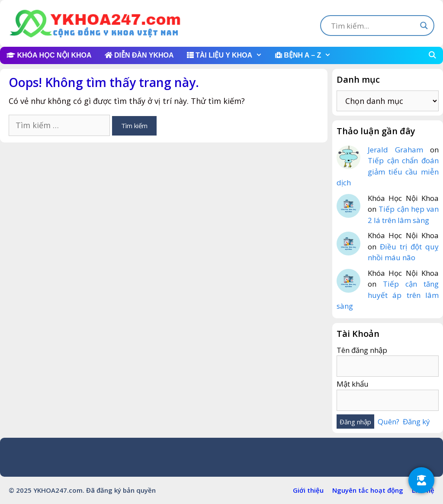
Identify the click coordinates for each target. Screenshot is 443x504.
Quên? (388, 422)
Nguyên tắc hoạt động (368, 490)
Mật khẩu (353, 384)
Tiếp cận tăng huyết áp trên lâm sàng (388, 295)
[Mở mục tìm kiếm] (432, 55)
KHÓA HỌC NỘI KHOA (49, 55)
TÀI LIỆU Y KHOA (228, 55)
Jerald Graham (395, 150)
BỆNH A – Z (306, 55)
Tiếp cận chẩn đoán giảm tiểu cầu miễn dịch (388, 171)
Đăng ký (416, 422)
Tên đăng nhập (362, 350)
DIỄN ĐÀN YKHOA (139, 55)
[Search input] (373, 26)
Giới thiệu (308, 490)
